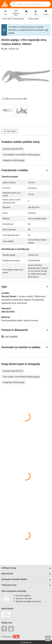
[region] (26, 110)
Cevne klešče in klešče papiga (13, 19)
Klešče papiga (34, 19)
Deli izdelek (9, 131)
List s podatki (10, 336)
